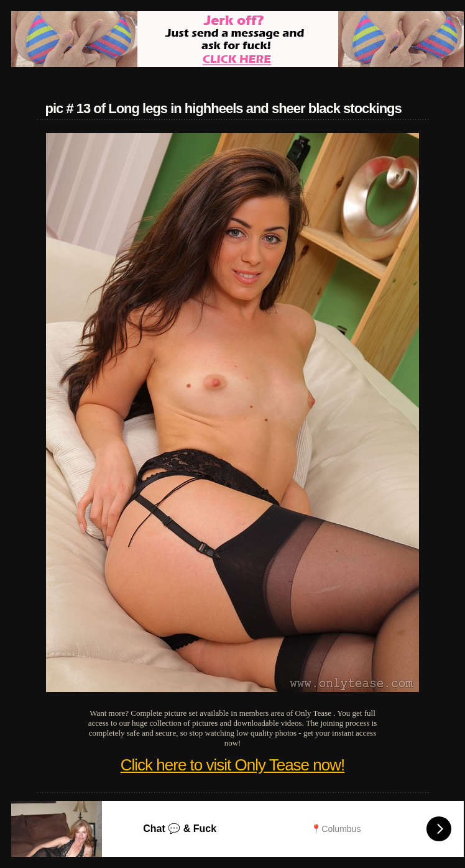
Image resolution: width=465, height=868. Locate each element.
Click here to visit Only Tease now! (233, 765)
